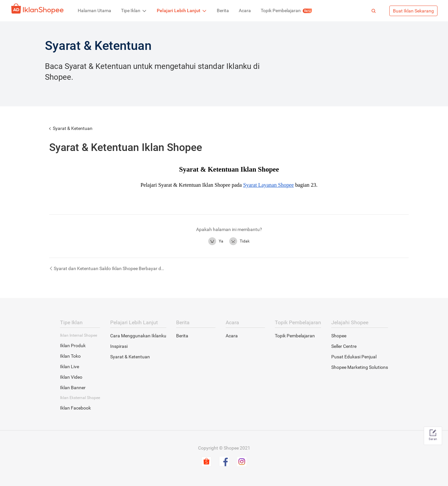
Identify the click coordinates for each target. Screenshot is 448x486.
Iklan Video (71, 377)
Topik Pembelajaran (295, 336)
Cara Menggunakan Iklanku (138, 336)
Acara (232, 336)
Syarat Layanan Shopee (268, 185)
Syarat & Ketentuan (73, 128)
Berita (182, 336)
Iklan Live (70, 367)
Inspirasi (119, 346)
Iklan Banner (73, 388)
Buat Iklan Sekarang (413, 11)
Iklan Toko (70, 356)
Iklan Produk (73, 346)
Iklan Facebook (75, 408)
